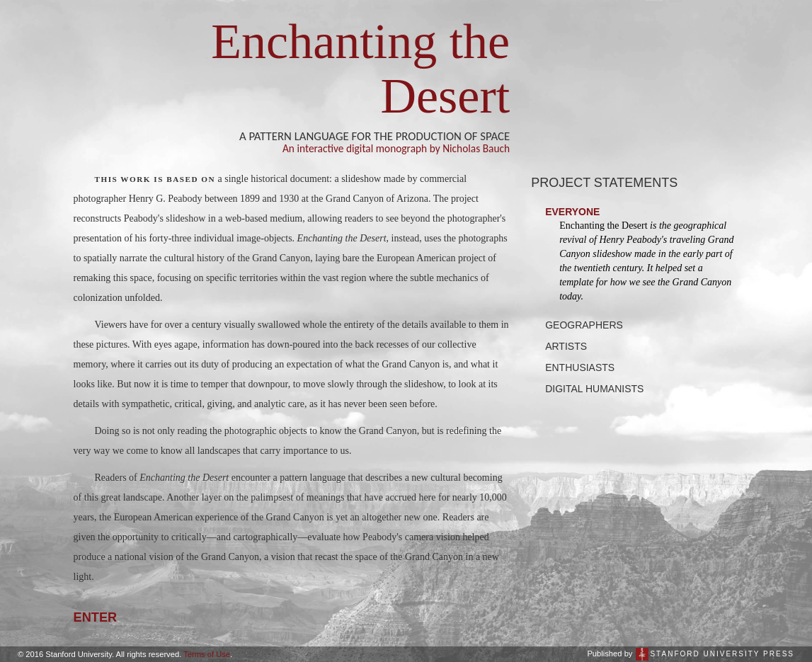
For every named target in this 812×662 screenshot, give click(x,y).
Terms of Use (207, 654)
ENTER (96, 617)
